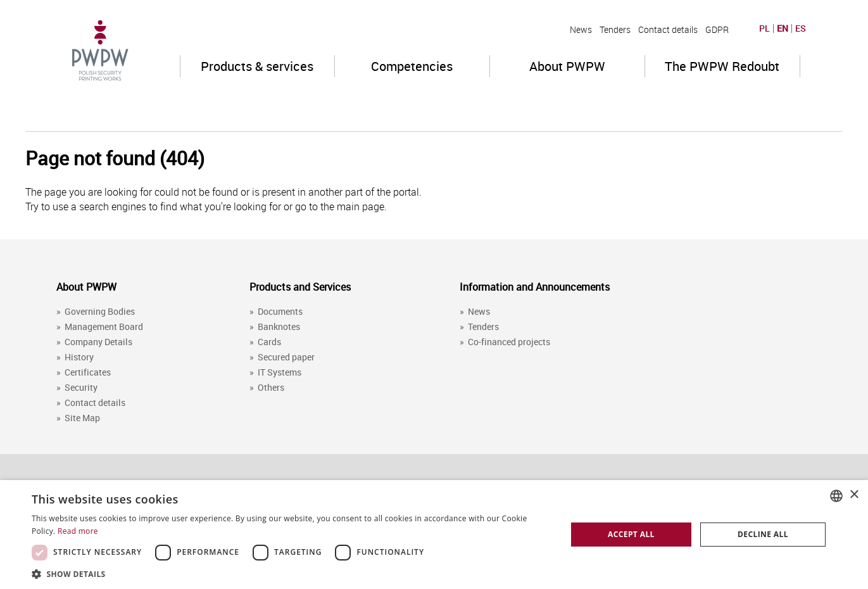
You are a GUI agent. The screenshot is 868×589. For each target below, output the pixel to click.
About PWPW (567, 66)
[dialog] (434, 535)
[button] (291, 573)
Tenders (615, 29)
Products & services (257, 66)
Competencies (412, 66)
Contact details (668, 29)
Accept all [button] (631, 534)
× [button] (854, 495)
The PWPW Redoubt (722, 66)
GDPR (717, 29)
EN (783, 28)
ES (801, 28)
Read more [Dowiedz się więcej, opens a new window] (78, 531)
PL (764, 28)
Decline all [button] (763, 534)
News (581, 29)
